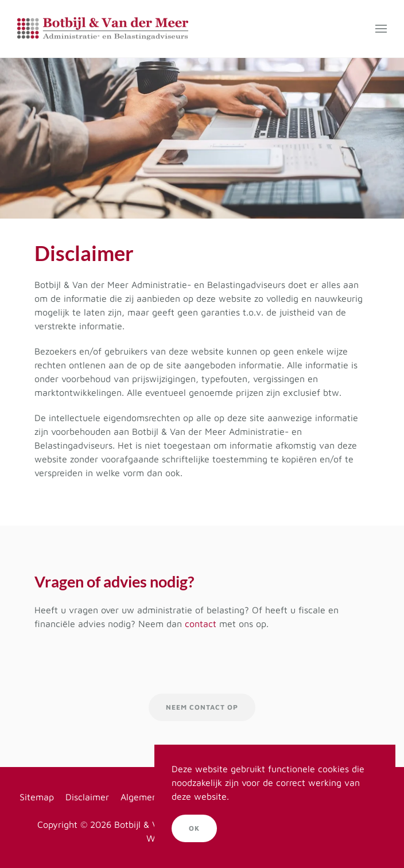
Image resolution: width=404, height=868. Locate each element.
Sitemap (37, 797)
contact (201, 624)
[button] (381, 29)
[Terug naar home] (103, 29)
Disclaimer (87, 797)
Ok (194, 828)
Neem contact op (202, 707)
